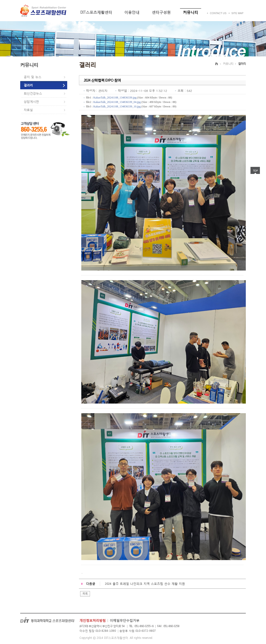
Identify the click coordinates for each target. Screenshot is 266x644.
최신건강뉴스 (33, 93)
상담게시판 (31, 102)
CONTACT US (218, 13)
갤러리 (28, 85)
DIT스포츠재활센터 (96, 12)
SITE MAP (237, 13)
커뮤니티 (191, 12)
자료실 (28, 110)
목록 (85, 594)
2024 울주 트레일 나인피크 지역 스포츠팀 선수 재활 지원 (145, 584)
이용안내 (132, 12)
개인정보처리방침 (93, 620)
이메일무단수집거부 (125, 620)
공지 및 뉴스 (33, 77)
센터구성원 (161, 12)
